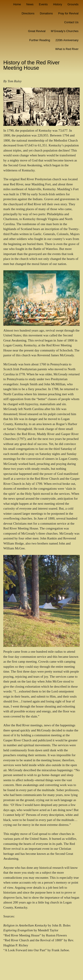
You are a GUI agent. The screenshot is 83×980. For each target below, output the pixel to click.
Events (43, 4)
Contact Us (71, 22)
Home (17, 4)
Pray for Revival (68, 13)
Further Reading (40, 40)
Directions (28, 13)
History (58, 4)
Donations (46, 13)
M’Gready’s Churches (65, 31)
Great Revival (37, 31)
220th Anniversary (67, 40)
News (30, 4)
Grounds (73, 4)
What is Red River (67, 49)
